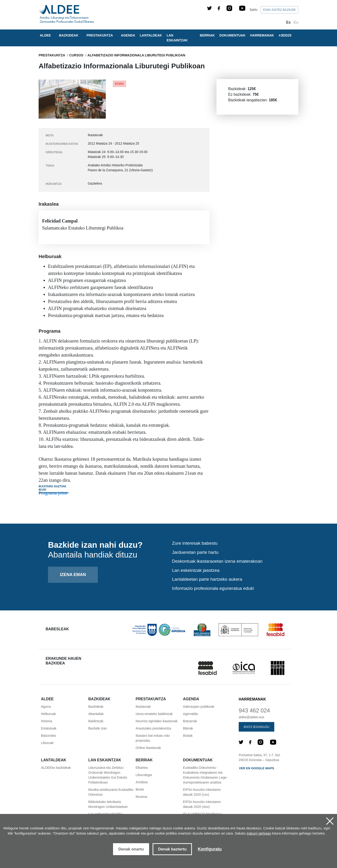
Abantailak (96, 714)
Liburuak (47, 743)
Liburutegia (144, 775)
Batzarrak (190, 721)
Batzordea (48, 736)
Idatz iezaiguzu (256, 727)
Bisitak (188, 736)
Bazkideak (96, 707)
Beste (140, 789)
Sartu (253, 10)
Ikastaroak (143, 707)
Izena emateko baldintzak (154, 714)
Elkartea (142, 768)
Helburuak (48, 714)
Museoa (142, 797)
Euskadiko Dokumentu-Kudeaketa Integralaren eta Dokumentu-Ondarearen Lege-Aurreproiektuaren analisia (205, 775)
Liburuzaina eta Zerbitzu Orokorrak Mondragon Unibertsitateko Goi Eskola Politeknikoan (108, 775)
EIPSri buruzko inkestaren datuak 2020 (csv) (202, 792)
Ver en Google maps (256, 768)
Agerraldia (190, 714)
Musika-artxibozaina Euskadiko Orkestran (111, 792)
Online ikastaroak (148, 748)
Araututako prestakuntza (154, 728)
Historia (46, 721)
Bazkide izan (97, 728)
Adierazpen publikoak (199, 707)
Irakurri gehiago (259, 833)
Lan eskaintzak (177, 38)
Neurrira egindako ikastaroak (157, 721)
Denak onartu (131, 849)
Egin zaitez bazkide (280, 10)
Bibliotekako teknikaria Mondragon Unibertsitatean (108, 804)
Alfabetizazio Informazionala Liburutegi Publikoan (136, 55)
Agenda (128, 35)
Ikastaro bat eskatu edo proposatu (153, 738)
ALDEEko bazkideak (56, 768)
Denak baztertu (172, 849)
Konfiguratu (210, 849)
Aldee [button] (45, 35)
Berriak (207, 35)
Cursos (76, 55)
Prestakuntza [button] (100, 35)
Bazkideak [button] (69, 35)
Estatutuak (49, 728)
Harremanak (262, 35)
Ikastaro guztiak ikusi (52, 488)
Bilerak (188, 728)
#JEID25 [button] (285, 35)
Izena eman (73, 575)
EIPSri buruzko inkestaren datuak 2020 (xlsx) (202, 804)
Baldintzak (96, 721)
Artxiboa (142, 782)
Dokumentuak (233, 35)
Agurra (46, 707)
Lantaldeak (151, 35)
